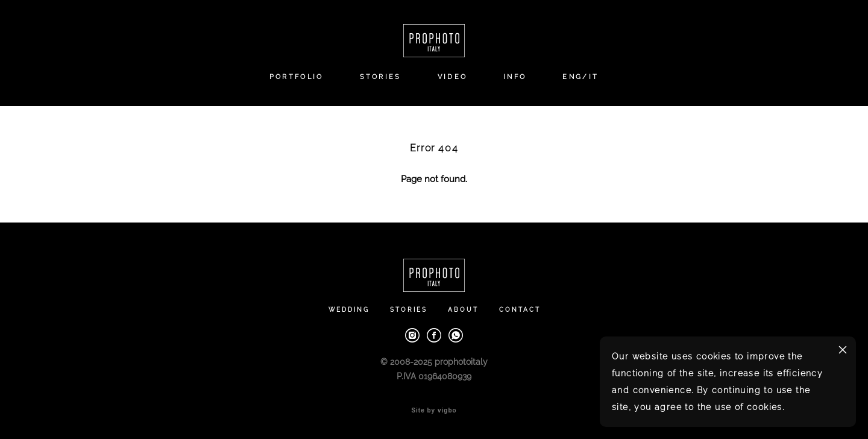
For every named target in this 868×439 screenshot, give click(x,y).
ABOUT (463, 310)
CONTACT (520, 310)
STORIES (381, 77)
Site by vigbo (434, 411)
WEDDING (349, 310)
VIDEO (453, 77)
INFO (515, 77)
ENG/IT (580, 77)
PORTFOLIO (297, 77)
